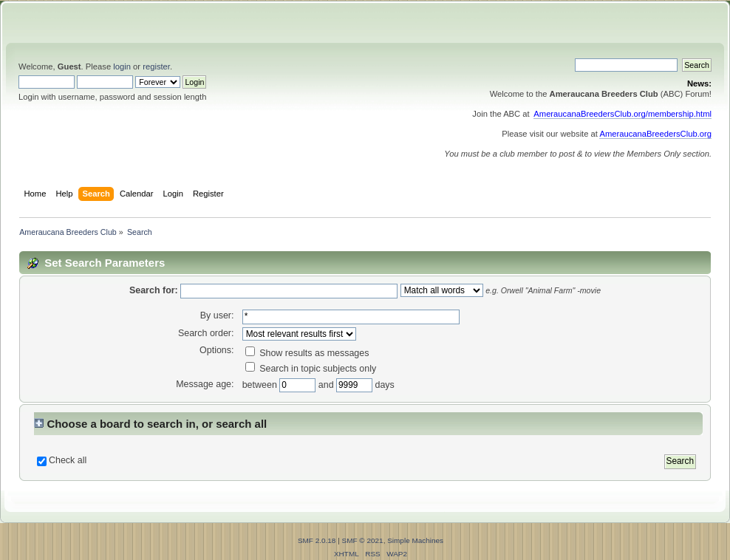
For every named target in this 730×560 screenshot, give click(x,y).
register (156, 66)
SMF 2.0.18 (317, 540)
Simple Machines (415, 540)
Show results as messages (307, 353)
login (122, 66)
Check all (68, 460)
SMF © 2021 (363, 540)
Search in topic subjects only (311, 369)
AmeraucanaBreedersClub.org (655, 134)
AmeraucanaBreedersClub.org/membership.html (622, 114)
